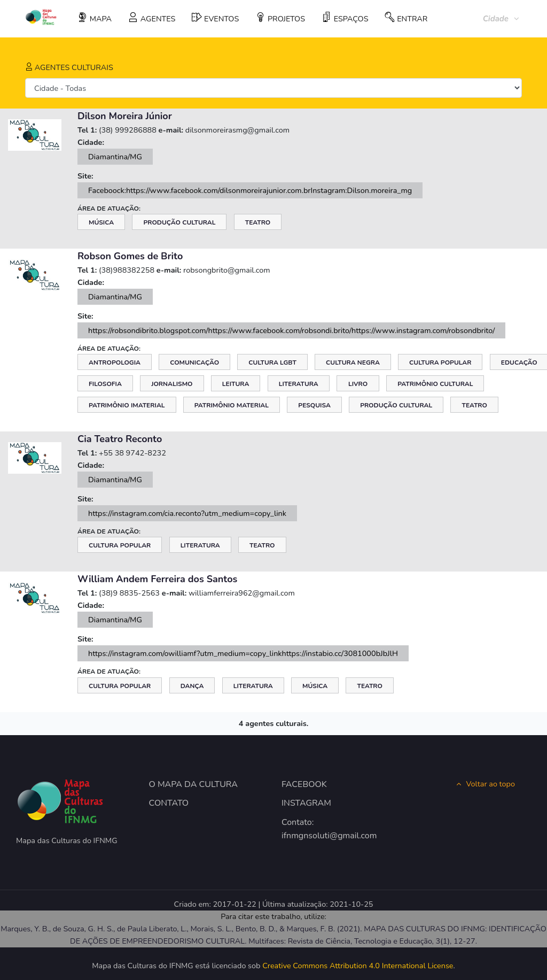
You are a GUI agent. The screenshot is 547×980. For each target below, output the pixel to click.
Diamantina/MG (115, 157)
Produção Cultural (179, 222)
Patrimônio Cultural (435, 384)
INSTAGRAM (306, 803)
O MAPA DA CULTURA (194, 784)
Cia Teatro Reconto (120, 439)
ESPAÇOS (345, 18)
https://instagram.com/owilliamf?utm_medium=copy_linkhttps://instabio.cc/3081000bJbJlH (243, 653)
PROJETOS (280, 18)
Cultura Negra (353, 362)
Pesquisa (314, 405)
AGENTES (152, 18)
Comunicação (194, 362)
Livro (358, 384)
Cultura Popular (440, 362)
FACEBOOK (304, 784)
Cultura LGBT (272, 362)
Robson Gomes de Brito (130, 256)
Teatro (258, 222)
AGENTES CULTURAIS (69, 67)
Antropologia (115, 362)
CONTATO (169, 803)
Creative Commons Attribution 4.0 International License (358, 966)
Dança (192, 686)
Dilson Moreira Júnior (125, 116)
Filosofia (105, 384)
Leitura (236, 384)
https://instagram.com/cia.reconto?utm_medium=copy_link (187, 513)
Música (101, 222)
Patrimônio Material (232, 405)
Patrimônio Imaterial (127, 405)
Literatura (299, 384)
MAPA (95, 18)
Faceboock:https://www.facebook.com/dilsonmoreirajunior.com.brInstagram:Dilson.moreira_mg (250, 190)
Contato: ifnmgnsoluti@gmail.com (318, 829)
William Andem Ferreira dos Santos (157, 579)
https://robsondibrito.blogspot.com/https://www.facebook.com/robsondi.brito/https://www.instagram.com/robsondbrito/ (291, 330)
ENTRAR (406, 18)
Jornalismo (172, 384)
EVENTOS (215, 18)
